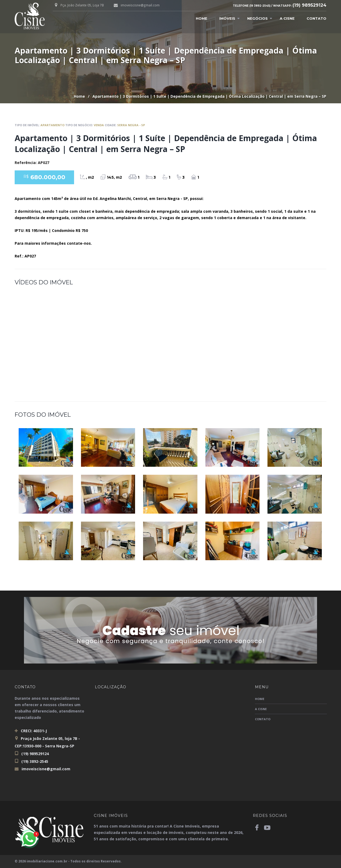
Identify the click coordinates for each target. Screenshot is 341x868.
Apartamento (52, 125)
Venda (99, 125)
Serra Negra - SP (131, 125)
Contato (316, 18)
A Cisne (287, 18)
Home (202, 18)
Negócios (257, 18)
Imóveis (227, 18)
